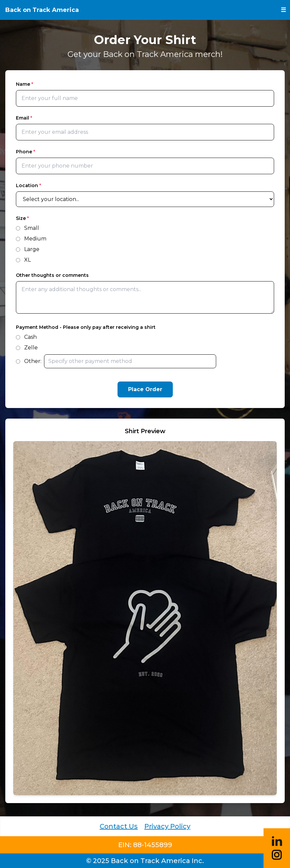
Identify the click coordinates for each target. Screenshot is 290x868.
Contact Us (119, 826)
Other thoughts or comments (52, 275)
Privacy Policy (167, 826)
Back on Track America (42, 10)
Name (24, 84)
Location (28, 185)
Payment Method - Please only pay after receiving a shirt (86, 327)
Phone (25, 152)
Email (24, 118)
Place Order (145, 389)
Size (22, 218)
